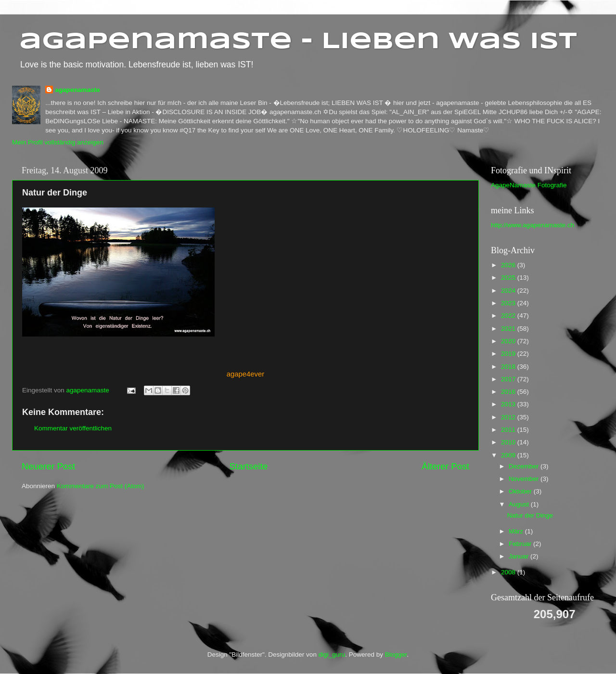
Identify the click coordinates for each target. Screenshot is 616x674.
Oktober (521, 491)
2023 (509, 303)
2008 (509, 572)
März (517, 531)
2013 (509, 404)
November (525, 479)
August (520, 504)
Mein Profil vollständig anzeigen (58, 142)
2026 (509, 265)
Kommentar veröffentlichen (73, 428)
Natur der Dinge (530, 515)
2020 (509, 341)
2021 (509, 329)
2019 (509, 354)
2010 (509, 442)
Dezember (525, 466)
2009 (509, 455)
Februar (521, 544)
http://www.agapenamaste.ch (533, 225)
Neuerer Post (48, 466)
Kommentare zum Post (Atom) (101, 486)
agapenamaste (77, 90)
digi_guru (332, 655)
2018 (509, 367)
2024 (509, 291)
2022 (509, 316)
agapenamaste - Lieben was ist (298, 42)
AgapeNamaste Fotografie (529, 185)
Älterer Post (445, 466)
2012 (509, 417)
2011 (509, 430)
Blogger (396, 655)
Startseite (248, 466)
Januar (520, 556)
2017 (509, 379)
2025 (509, 278)
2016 (509, 392)
